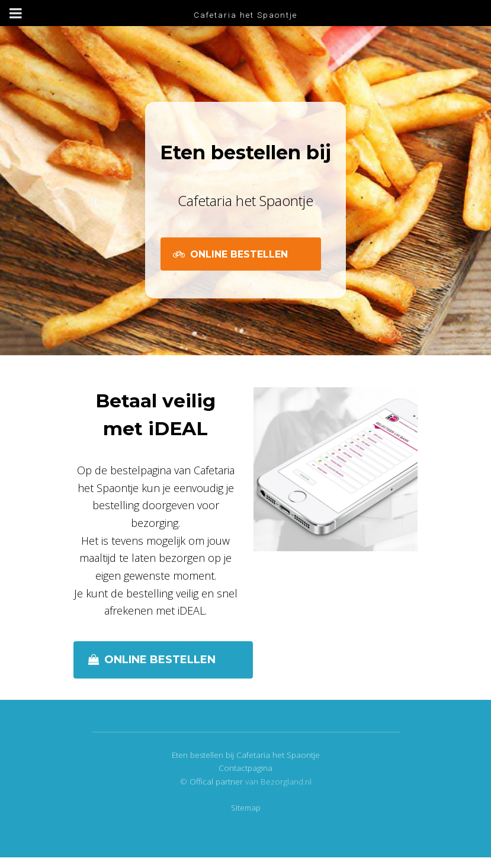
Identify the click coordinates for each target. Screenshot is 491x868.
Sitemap (246, 808)
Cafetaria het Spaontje (245, 15)
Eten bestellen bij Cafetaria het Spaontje (246, 755)
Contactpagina (245, 768)
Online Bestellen (239, 254)
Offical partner (217, 782)
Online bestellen (160, 660)
